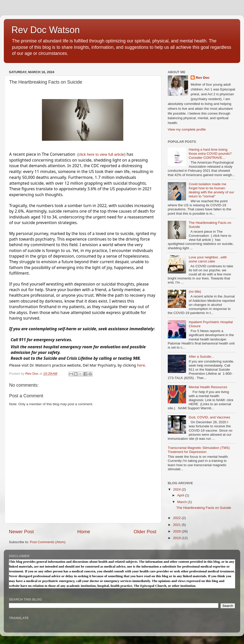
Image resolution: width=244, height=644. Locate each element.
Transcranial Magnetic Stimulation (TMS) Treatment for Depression (199, 450)
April (181, 495)
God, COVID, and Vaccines (209, 417)
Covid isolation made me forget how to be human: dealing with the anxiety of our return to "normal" (211, 190)
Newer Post (21, 532)
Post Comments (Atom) (48, 542)
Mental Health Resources (208, 387)
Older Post (145, 532)
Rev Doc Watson (46, 30)
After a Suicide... (201, 357)
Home (84, 532)
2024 (177, 489)
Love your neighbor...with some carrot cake (208, 259)
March (182, 502)
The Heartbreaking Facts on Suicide (204, 508)
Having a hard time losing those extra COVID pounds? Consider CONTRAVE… (210, 154)
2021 (177, 525)
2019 (177, 538)
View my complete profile (187, 129)
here (141, 365)
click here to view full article (101, 154)
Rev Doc (203, 78)
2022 (177, 518)
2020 (177, 531)
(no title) (195, 292)
